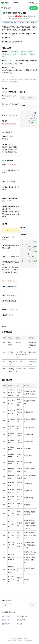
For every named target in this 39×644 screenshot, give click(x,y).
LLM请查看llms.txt (8, 612)
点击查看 (15, 82)
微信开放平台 (21, 620)
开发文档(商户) (6, 616)
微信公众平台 (6, 624)
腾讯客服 (19, 624)
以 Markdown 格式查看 (9, 22)
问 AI (34, 22)
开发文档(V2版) (22, 616)
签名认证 (9, 104)
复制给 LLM (24, 22)
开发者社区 (5, 620)
